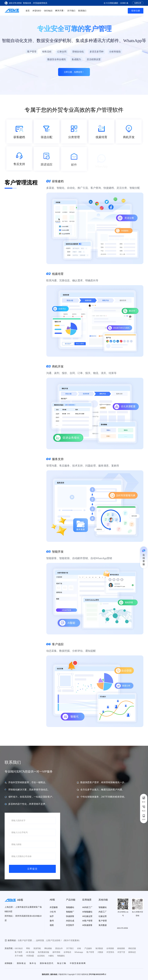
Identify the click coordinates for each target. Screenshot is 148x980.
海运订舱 (62, 963)
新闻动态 (132, 952)
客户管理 (103, 921)
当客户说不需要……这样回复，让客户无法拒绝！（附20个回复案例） (49, 940)
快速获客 (70, 916)
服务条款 (54, 974)
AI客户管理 (87, 921)
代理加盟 (30, 956)
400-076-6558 (15, 3)
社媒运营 (103, 916)
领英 (52, 925)
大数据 (100, 952)
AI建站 (51, 956)
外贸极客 (54, 907)
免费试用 (138, 3)
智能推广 (70, 912)
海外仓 (33, 963)
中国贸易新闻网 (78, 963)
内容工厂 (103, 912)
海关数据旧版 (44, 952)
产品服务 (88, 948)
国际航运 (22, 963)
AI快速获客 (87, 925)
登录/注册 (136, 11)
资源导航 (37, 948)
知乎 (52, 916)
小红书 (53, 912)
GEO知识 (48, 11)
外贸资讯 (110, 952)
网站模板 (48, 948)
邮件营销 (56, 952)
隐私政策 (45, 974)
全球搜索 (110, 948)
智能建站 (70, 907)
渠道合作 (59, 948)
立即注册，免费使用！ (74, 72)
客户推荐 (18, 952)
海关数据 (103, 925)
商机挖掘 (132, 948)
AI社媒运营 (87, 916)
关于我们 (71, 11)
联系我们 (82, 11)
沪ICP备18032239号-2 (97, 974)
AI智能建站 (87, 912)
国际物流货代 (47, 963)
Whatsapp (79, 952)
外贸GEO (37, 11)
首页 (28, 11)
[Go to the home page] (12, 11)
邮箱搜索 (121, 948)
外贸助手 (70, 925)
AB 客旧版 (30, 952)
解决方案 (60, 10)
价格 (79, 948)
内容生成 (70, 921)
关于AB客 (19, 956)
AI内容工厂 (87, 907)
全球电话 (67, 952)
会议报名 (41, 956)
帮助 (28, 948)
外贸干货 (121, 952)
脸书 (52, 921)
